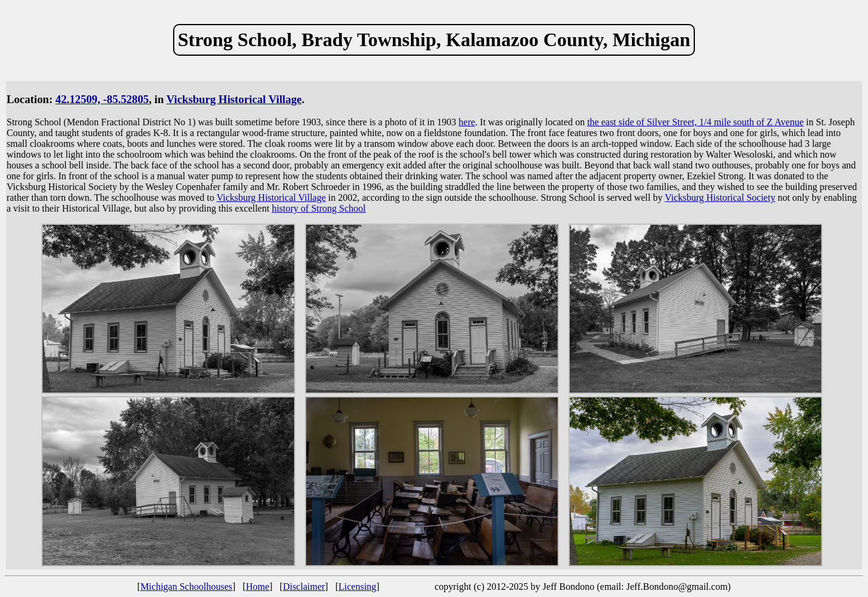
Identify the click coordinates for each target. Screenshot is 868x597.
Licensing (357, 587)
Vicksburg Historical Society (720, 198)
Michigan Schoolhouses (186, 587)
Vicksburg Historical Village (234, 99)
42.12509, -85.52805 (102, 99)
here (467, 122)
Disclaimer (304, 587)
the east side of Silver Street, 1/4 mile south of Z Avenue (695, 122)
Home (257, 587)
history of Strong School (319, 208)
